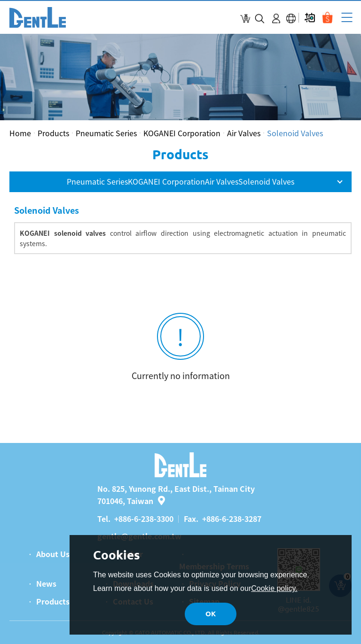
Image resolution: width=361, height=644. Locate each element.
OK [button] (211, 614)
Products (53, 133)
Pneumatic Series (106, 133)
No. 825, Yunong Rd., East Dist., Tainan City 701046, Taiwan (176, 495)
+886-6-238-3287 (232, 519)
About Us (53, 554)
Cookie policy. (274, 588)
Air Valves (244, 133)
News (46, 583)
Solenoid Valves (295, 133)
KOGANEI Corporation (182, 133)
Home (20, 133)
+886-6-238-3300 (144, 519)
